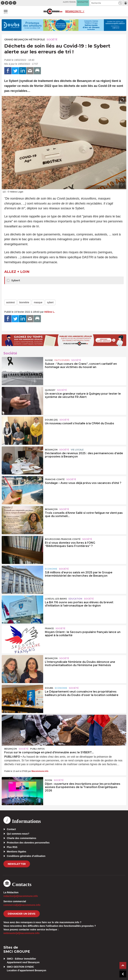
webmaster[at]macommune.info (22, 933)
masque (38, 302)
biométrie (24, 302)
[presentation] (114, 185)
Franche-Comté (55, 479)
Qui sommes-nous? (18, 834)
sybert (50, 302)
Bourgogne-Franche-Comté (63, 539)
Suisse (49, 360)
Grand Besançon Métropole (25, 39)
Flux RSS (12, 847)
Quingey (50, 390)
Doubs (49, 688)
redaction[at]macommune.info (21, 896)
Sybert (13, 280)
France (49, 628)
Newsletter (17, 864)
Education (75, 599)
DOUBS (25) (51, 420)
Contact (11, 829)
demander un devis (22, 914)
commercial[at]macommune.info (22, 905)
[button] (120, 3)
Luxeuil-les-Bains (56, 599)
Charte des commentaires (22, 838)
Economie (51, 569)
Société (52, 39)
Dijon (48, 780)
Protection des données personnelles (28, 843)
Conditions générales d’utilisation (26, 856)
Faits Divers (62, 360)
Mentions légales (17, 852)
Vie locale (77, 450)
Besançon (51, 450)
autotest (10, 302)
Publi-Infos (37, 749)
